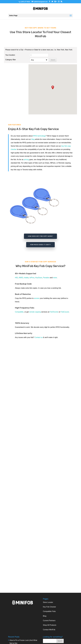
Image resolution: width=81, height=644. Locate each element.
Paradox (46, 278)
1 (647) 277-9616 (25, 2)
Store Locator (48, 602)
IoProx (32, 278)
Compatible (19, 312)
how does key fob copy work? (40, 236)
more (55, 278)
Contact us (39, 337)
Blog (45, 616)
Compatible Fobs (49, 611)
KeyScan (39, 278)
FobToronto (54, 312)
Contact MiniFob (49, 630)
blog (33, 139)
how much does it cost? (40, 245)
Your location (10, 55)
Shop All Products (50, 625)
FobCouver (65, 312)
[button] (53, 87)
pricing (26, 159)
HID (16, 278)
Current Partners (49, 621)
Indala (26, 278)
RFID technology (39, 136)
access (37, 298)
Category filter (11, 60)
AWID (21, 278)
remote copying (35, 312)
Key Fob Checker (49, 607)
